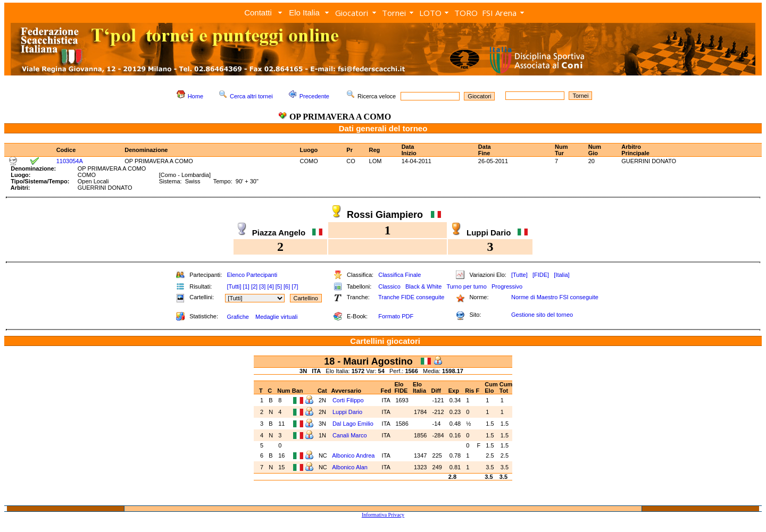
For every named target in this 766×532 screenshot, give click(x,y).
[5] (279, 286)
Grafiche (238, 317)
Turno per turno (466, 286)
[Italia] (561, 275)
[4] (270, 286)
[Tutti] (234, 286)
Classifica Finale (399, 275)
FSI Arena (499, 13)
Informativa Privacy (383, 515)
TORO (466, 13)
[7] (295, 286)
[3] (262, 286)
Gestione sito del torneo (542, 315)
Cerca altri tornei (251, 96)
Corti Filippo (349, 400)
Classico (389, 286)
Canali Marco (351, 435)
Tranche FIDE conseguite (411, 297)
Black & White (423, 286)
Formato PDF (396, 316)
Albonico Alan (351, 467)
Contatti (258, 12)
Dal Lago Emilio (354, 424)
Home (195, 96)
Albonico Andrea (354, 455)
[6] (287, 286)
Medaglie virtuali (276, 317)
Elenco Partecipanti (252, 275)
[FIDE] (541, 275)
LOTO (430, 13)
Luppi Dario (348, 412)
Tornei (394, 13)
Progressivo (507, 286)
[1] (246, 286)
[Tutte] (519, 275)
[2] (254, 286)
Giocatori (352, 13)
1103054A (70, 161)
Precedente (314, 96)
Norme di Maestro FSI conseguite (555, 297)
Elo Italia (304, 12)
